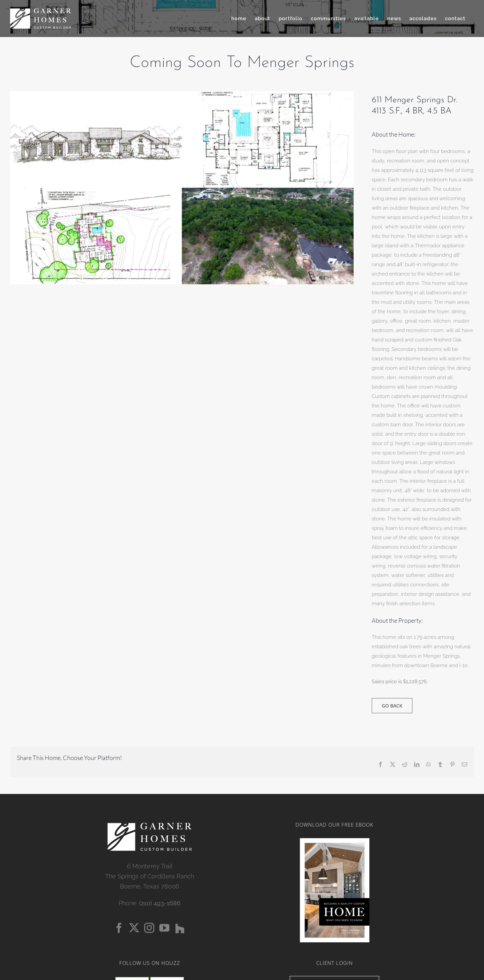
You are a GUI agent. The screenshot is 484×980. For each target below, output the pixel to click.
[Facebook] (119, 928)
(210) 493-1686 (160, 903)
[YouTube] (164, 928)
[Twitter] (134, 928)
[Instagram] (149, 928)
